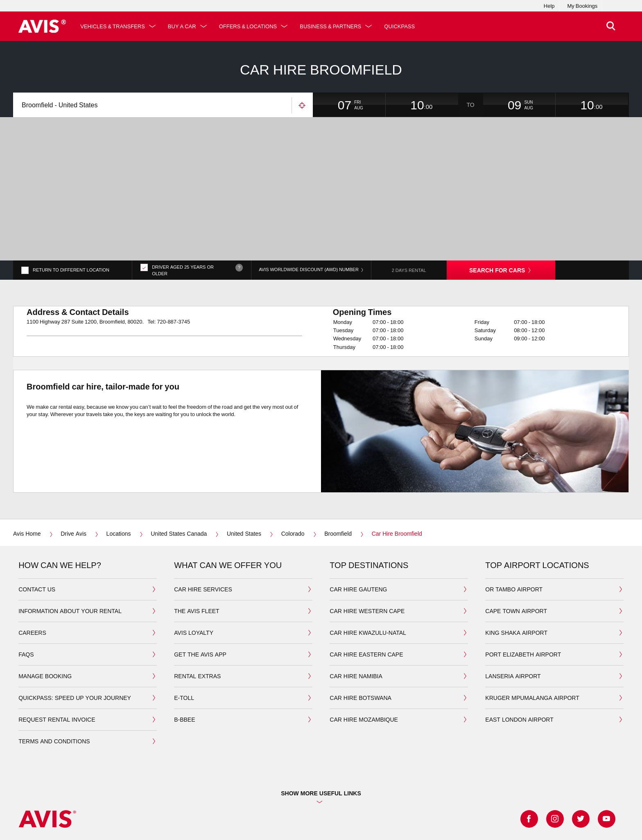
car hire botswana (361, 659)
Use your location (302, 105)
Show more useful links (321, 755)
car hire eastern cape (366, 616)
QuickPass (399, 26)
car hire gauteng (358, 551)
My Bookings (583, 6)
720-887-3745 (173, 283)
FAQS (26, 616)
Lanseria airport (513, 637)
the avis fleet (197, 572)
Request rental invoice (57, 681)
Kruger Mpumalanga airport (532, 659)
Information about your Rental (70, 572)
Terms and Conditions (54, 703)
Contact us (37, 551)
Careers (32, 594)
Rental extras (197, 637)
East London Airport (519, 681)
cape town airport (516, 572)
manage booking (45, 637)
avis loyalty (194, 594)
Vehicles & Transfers (113, 26)
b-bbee (184, 681)
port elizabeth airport (523, 616)
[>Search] (611, 26)
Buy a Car (182, 26)
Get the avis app (200, 616)
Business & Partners (330, 26)
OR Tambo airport (514, 551)
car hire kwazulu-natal (368, 594)
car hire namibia (356, 637)
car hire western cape (367, 572)
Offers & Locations (248, 26)
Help (549, 6)
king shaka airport (516, 594)
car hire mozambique (364, 681)
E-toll (184, 659)
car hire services (203, 551)
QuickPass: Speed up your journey (75, 659)
